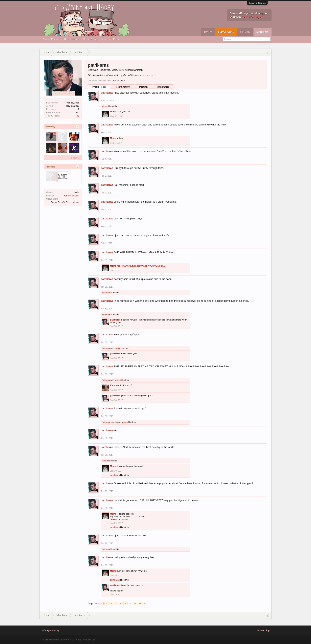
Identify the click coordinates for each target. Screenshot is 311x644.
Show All (75, 158)
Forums (245, 32)
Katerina (106, 293)
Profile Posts (99, 87)
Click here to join (252, 17)
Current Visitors (72, 39)
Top (268, 631)
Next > (142, 604)
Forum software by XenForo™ (68, 640)
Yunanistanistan (71, 196)
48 (78, 116)
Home (208, 32)
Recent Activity (90, 39)
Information (164, 87)
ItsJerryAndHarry (50, 631)
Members (263, 32)
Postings (144, 87)
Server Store (226, 32)
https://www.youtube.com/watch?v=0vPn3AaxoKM (141, 266)
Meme (105, 106)
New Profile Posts (110, 39)
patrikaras (107, 93)
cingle (118, 348)
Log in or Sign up (257, 3)
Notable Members (52, 39)
